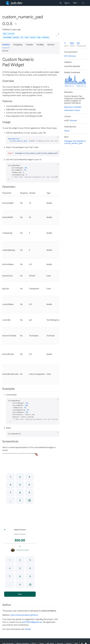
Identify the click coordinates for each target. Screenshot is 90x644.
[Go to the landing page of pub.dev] (14, 3)
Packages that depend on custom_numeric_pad (75, 142)
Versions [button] (51, 45)
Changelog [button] (18, 45)
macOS (33, 37)
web (39, 37)
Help (75, 3)
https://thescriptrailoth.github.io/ (24, 615)
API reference (70, 56)
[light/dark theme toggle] (83, 3)
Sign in (67, 3)
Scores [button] (5, 51)
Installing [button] (40, 45)
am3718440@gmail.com (32, 622)
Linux (27, 37)
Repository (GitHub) (73, 107)
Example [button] (29, 45)
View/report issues (72, 110)
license (73, 121)
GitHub (28, 629)
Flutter (11, 34)
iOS (22, 37)
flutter (67, 131)
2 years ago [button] (16, 30)
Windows (46, 37)
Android (16, 37)
